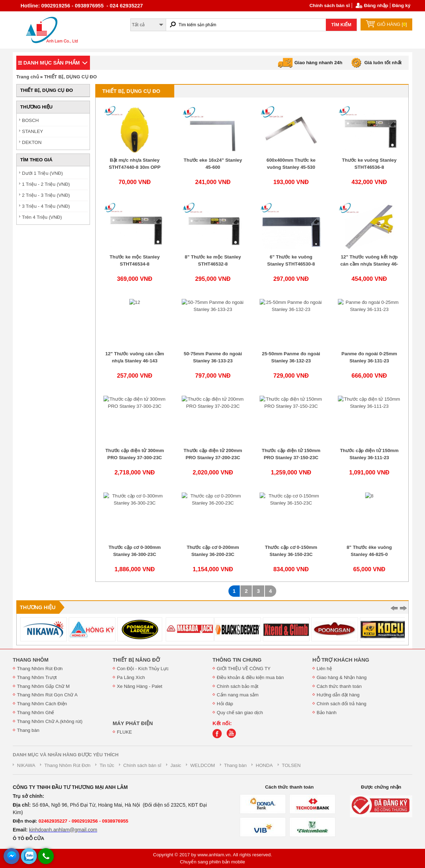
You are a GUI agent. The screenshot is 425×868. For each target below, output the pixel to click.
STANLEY (33, 131)
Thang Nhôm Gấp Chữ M (43, 686)
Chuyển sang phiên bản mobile (212, 862)
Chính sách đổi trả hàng (341, 704)
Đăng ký (401, 5)
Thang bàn (28, 730)
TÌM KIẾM (341, 25)
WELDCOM (203, 765)
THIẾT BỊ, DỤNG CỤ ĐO (70, 77)
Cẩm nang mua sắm (238, 695)
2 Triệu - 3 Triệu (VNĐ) (46, 195)
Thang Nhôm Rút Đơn (40, 669)
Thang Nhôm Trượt (37, 677)
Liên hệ (324, 669)
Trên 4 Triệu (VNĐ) (42, 217)
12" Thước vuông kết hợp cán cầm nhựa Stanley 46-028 (369, 264)
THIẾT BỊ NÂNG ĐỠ (136, 660)
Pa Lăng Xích (131, 677)
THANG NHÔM (31, 660)
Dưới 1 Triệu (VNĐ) (42, 173)
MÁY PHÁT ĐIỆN (133, 723)
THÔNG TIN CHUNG (237, 660)
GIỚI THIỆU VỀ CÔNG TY (244, 669)
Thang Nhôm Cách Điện (42, 704)
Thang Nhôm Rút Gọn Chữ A (47, 695)
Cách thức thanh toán (339, 686)
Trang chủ (28, 77)
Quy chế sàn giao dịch (240, 713)
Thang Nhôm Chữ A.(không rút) (50, 721)
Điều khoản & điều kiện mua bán (250, 677)
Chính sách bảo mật (237, 686)
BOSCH (30, 120)
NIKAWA (26, 765)
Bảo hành (327, 713)
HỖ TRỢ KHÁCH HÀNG (341, 660)
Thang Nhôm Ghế (36, 713)
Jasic (176, 765)
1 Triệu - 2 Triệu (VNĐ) (46, 184)
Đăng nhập (376, 5)
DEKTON (32, 142)
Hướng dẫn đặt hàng (338, 695)
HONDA (264, 765)
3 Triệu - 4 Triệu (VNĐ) (46, 206)
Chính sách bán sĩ (330, 5)
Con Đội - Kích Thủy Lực (143, 669)
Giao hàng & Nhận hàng (342, 677)
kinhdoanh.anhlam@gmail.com (63, 830)
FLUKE (124, 732)
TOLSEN (291, 765)
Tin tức (107, 765)
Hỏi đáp (225, 704)
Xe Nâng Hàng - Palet (140, 686)
